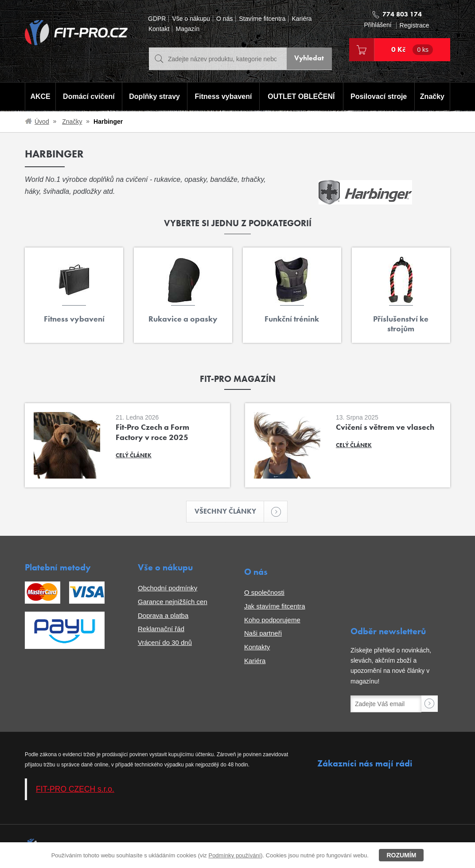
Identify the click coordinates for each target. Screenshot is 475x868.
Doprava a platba (163, 616)
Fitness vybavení (223, 97)
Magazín (187, 29)
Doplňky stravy (154, 97)
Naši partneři (263, 634)
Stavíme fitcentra (262, 19)
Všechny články (230, 512)
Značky (433, 97)
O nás (224, 19)
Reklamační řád (161, 630)
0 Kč (412, 50)
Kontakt (159, 29)
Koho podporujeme (272, 620)
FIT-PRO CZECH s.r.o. (75, 789)
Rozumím (401, 855)
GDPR (157, 19)
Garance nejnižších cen (173, 602)
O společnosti (264, 593)
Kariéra (302, 19)
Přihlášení (378, 25)
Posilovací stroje (380, 97)
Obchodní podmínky (167, 589)
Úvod (42, 122)
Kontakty (257, 648)
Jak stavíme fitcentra (275, 607)
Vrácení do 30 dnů (165, 643)
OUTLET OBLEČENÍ (302, 97)
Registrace (415, 26)
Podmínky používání (234, 855)
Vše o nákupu (191, 19)
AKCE (40, 97)
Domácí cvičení (88, 97)
